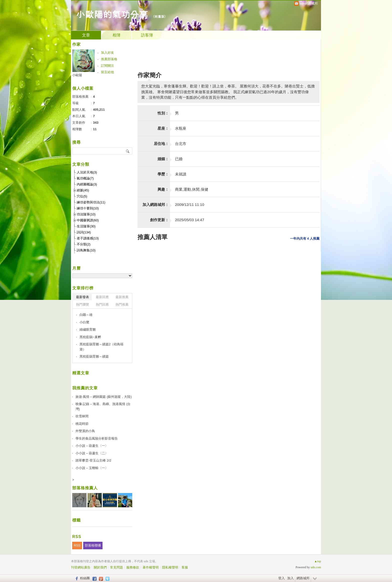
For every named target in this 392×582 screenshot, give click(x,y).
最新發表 (82, 297)
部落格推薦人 (85, 488)
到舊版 (159, 16)
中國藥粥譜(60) (88, 220)
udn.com (316, 567)
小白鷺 (84, 322)
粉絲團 (85, 578)
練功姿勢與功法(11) (91, 202)
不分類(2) (84, 244)
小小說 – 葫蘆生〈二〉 (92, 453)
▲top (318, 561)
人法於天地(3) (87, 172)
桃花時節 (82, 424)
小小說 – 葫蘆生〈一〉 (92, 446)
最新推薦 (122, 297)
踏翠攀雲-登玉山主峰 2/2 (93, 460)
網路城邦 (303, 578)
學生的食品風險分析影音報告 (97, 438)
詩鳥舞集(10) (86, 250)
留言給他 (107, 72)
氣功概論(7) (85, 178)
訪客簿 (147, 35)
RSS (77, 545)
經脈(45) (83, 190)
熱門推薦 (122, 304)
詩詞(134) (84, 232)
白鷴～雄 (86, 315)
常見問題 (116, 567)
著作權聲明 (151, 567)
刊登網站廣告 (81, 567)
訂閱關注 (107, 66)
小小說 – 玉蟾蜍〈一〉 (92, 468)
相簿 (116, 35)
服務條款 (133, 567)
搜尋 (128, 151)
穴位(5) (82, 196)
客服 (185, 567)
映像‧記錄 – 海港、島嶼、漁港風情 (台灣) (103, 406)
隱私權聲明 (170, 567)
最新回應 (102, 297)
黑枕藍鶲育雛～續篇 (94, 356)
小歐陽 (77, 75)
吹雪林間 (82, 416)
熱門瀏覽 (82, 304)
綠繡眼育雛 (88, 329)
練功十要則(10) (88, 208)
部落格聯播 (93, 545)
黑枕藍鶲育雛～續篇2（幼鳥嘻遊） (101, 347)
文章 (86, 35)
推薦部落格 (109, 59)
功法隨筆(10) (86, 214)
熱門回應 (102, 304)
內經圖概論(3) (87, 184)
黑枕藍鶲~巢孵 (90, 337)
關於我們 (100, 567)
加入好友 (107, 53)
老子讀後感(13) (88, 238)
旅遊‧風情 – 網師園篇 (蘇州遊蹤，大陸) (104, 397)
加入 (290, 578)
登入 (281, 578)
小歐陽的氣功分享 (112, 14)
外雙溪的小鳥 (85, 431)
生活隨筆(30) (86, 226)
